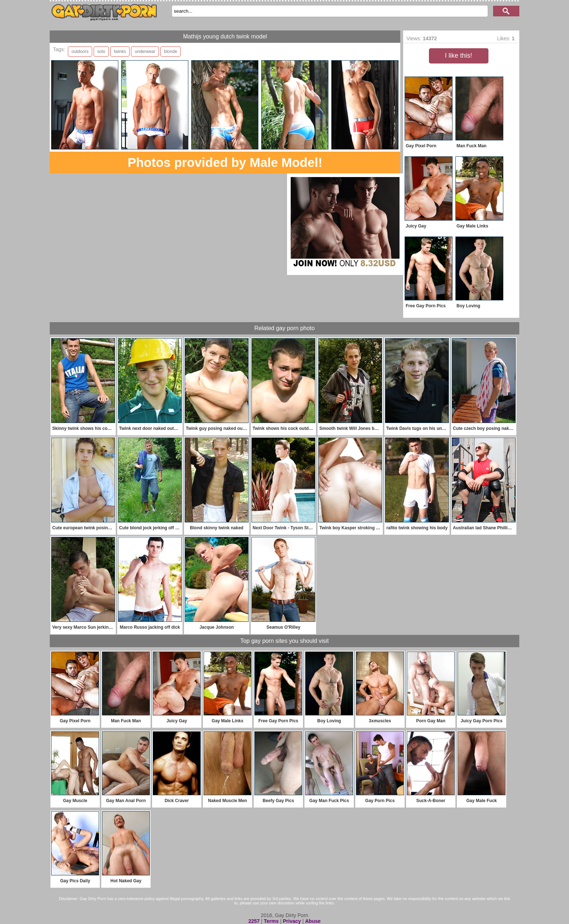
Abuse (313, 921)
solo (101, 52)
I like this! (459, 56)
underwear (145, 52)
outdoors (80, 52)
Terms (271, 921)
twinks (120, 52)
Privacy (292, 921)
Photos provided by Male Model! (225, 162)
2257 (254, 921)
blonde (171, 52)
